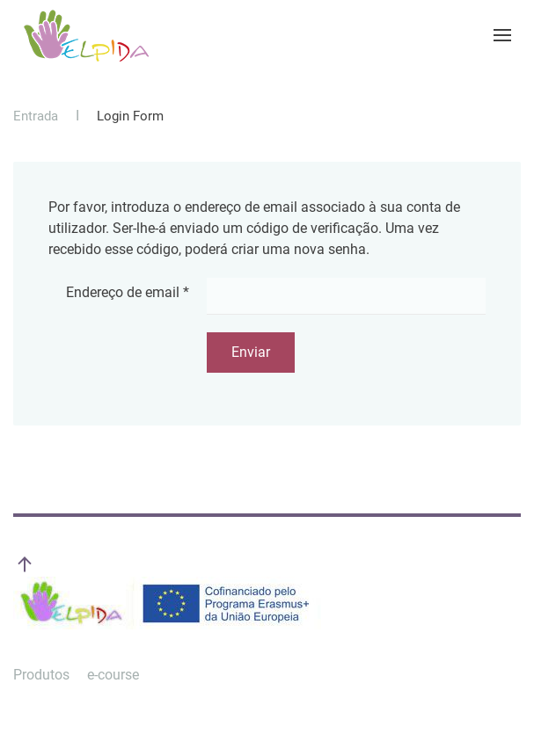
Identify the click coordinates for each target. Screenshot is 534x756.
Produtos (41, 675)
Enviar (251, 352)
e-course (113, 675)
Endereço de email (128, 292)
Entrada (36, 116)
